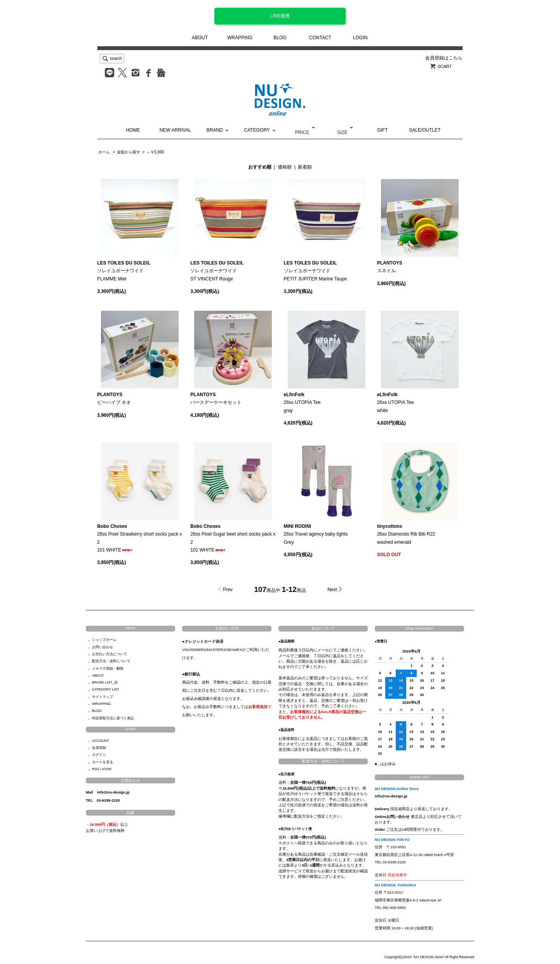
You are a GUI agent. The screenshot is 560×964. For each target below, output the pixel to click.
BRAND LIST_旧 (105, 682)
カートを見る (103, 762)
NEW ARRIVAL (175, 130)
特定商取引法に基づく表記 (113, 718)
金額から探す (129, 152)
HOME (133, 130)
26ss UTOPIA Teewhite (396, 403)
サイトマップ (103, 697)
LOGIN (360, 38)
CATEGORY (257, 130)
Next (332, 590)
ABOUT (200, 38)
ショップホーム (104, 640)
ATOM (107, 769)
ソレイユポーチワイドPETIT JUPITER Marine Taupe (316, 271)
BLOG (280, 38)
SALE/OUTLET (425, 130)
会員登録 (99, 748)
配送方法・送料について (111, 661)
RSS (96, 769)
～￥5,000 (155, 152)
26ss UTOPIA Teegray (302, 403)
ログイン (99, 755)
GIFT (382, 130)
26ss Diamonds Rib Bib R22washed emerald (406, 534)
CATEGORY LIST (106, 689)
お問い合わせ (103, 647)
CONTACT (320, 38)
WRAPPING (240, 38)
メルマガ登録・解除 (108, 668)
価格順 (285, 167)
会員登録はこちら (444, 58)
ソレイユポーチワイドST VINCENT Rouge (217, 271)
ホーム (104, 152)
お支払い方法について (110, 654)
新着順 (305, 167)
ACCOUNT (101, 741)
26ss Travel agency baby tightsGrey (316, 534)
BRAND (215, 130)
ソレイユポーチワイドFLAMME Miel (124, 271)
